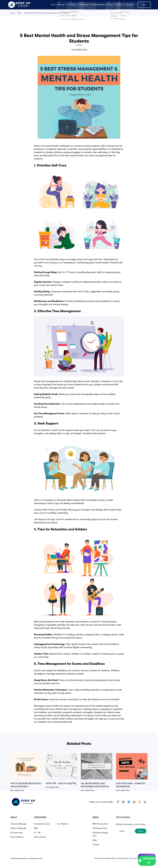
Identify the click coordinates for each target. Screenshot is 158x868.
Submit (141, 831)
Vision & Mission (17, 837)
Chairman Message (19, 824)
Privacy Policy (122, 858)
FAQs (95, 840)
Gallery (111, 5)
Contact (130, 5)
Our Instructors (17, 833)
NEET (36, 828)
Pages (121, 5)
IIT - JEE (37, 833)
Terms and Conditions (137, 858)
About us (62, 5)
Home (53, 5)
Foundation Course (42, 824)
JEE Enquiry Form (100, 828)
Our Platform (63, 824)
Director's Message (18, 828)
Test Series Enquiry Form (100, 834)
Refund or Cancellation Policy (105, 858)
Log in (144, 5)
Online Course (40, 837)
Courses (73, 5)
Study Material (99, 5)
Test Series (85, 5)
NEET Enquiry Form (100, 824)
